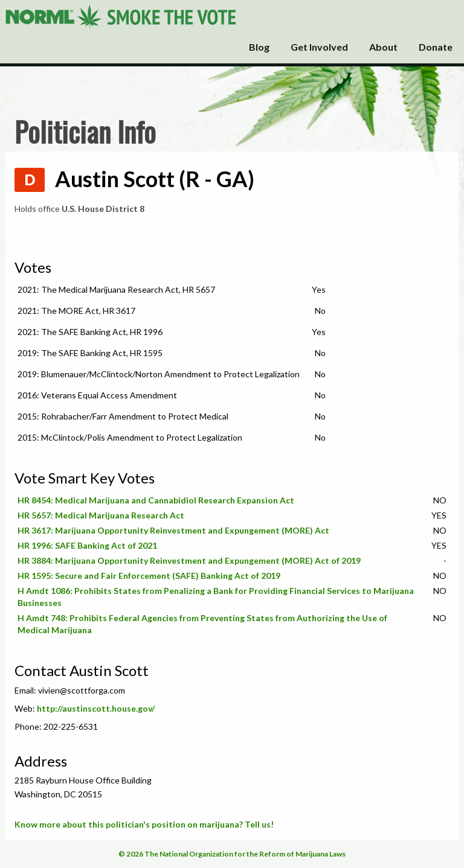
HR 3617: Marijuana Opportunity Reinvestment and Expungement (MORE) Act (173, 530)
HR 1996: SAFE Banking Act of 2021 (87, 545)
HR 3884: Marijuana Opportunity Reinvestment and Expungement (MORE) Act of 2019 (189, 560)
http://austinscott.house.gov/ (96, 708)
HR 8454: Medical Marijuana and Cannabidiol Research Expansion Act (156, 500)
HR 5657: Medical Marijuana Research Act (101, 515)
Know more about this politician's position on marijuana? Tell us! (144, 824)
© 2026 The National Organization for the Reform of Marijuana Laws (232, 854)
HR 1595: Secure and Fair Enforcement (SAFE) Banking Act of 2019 (149, 576)
